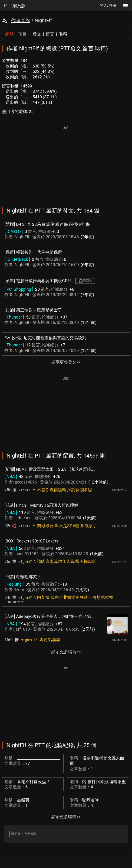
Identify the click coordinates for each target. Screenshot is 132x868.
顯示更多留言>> (66, 652)
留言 (50, 34)
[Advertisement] (66, 163)
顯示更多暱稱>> (66, 817)
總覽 (10, 34)
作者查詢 (21, 20)
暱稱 (63, 34)
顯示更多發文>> (66, 362)
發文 (37, 34)
